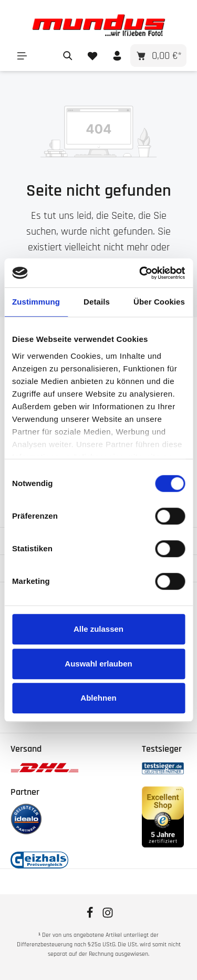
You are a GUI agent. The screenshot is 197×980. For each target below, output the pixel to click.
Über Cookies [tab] (159, 302)
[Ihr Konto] (117, 55)
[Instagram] (108, 916)
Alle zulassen (98, 629)
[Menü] (22, 55)
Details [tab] (97, 302)
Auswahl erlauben (98, 664)
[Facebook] (91, 916)
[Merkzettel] (92, 55)
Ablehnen (98, 698)
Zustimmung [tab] (36, 302)
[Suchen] (68, 55)
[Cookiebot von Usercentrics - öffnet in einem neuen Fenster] (140, 273)
